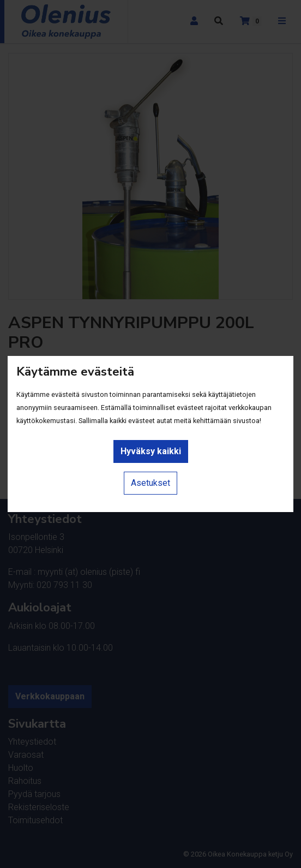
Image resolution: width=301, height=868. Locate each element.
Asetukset (150, 483)
